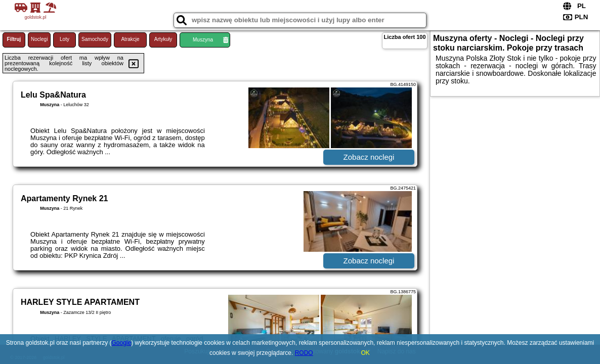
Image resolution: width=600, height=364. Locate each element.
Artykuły (163, 39)
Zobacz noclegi (369, 157)
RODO (304, 353)
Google (122, 343)
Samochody (95, 39)
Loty (65, 39)
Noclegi (39, 39)
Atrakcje (130, 39)
